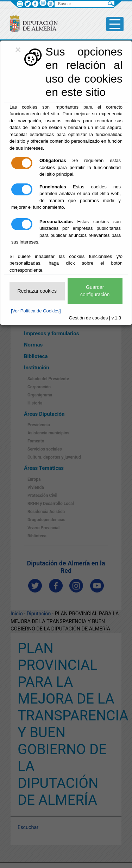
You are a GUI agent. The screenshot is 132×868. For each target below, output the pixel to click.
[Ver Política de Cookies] (36, 311)
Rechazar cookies (37, 291)
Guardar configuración (95, 291)
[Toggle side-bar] (115, 24)
